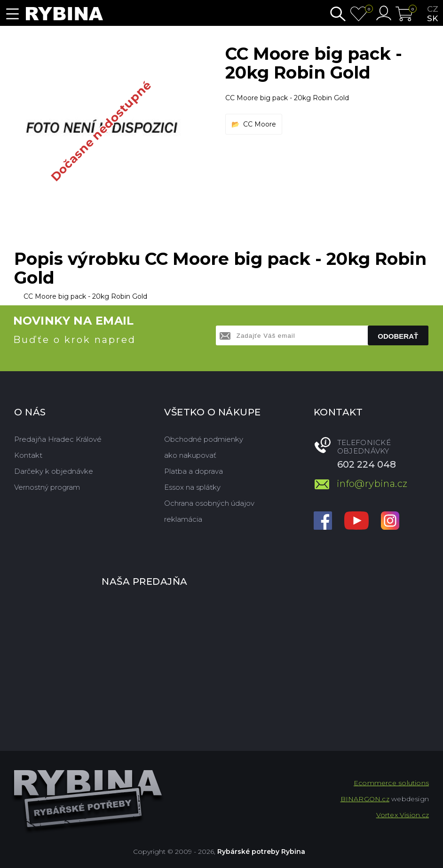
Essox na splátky (192, 487)
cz (433, 9)
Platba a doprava (194, 471)
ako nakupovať (190, 455)
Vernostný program (47, 487)
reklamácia (183, 519)
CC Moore (260, 124)
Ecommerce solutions (391, 783)
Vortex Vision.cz (403, 815)
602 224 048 (367, 464)
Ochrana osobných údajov (209, 503)
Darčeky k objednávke (54, 471)
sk (432, 18)
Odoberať (398, 336)
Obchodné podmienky (204, 439)
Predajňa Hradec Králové (58, 439)
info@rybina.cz (372, 484)
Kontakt (28, 455)
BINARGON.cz (365, 799)
